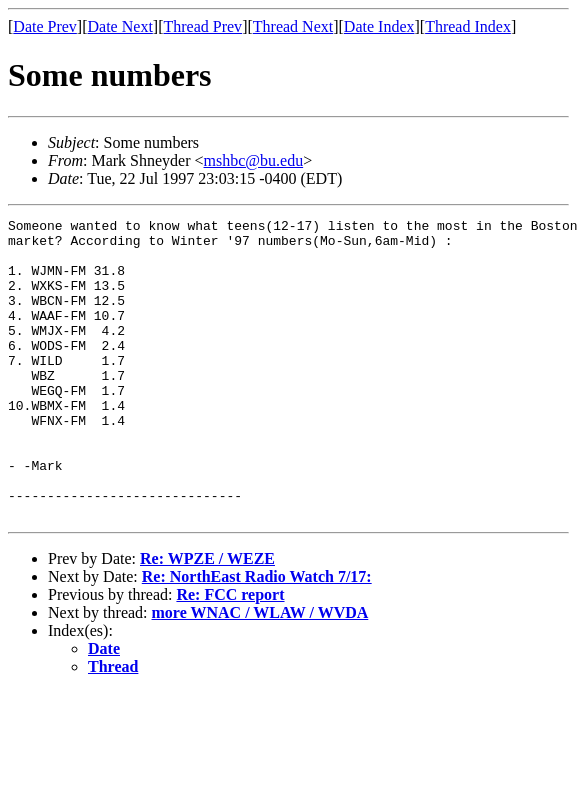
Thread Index (468, 26)
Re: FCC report (230, 654)
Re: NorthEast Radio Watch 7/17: (257, 636)
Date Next (120, 26)
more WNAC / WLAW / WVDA (260, 672)
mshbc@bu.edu (254, 160)
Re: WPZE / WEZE (207, 618)
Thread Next (293, 26)
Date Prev (45, 26)
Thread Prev (202, 26)
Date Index (379, 26)
